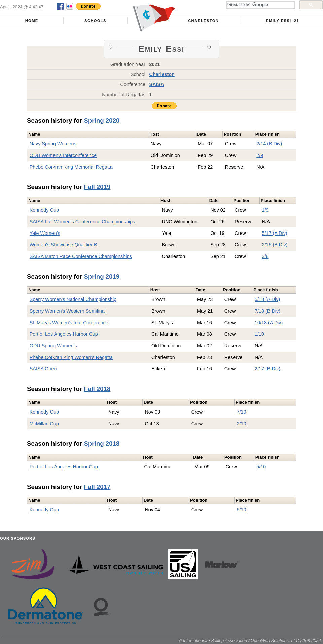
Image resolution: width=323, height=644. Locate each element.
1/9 (265, 210)
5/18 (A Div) (267, 299)
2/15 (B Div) (275, 245)
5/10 (261, 467)
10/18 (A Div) (269, 323)
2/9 (260, 155)
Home (32, 21)
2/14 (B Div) (269, 144)
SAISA (157, 84)
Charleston (203, 21)
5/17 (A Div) (274, 233)
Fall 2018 (97, 389)
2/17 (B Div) (267, 369)
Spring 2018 (102, 444)
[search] (260, 5)
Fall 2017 (97, 487)
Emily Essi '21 (283, 21)
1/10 (259, 334)
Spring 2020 (102, 121)
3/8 (265, 256)
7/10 (242, 412)
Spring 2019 (102, 276)
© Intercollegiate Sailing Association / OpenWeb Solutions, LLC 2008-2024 (250, 640)
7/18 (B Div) (267, 311)
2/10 (242, 424)
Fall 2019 (97, 187)
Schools (95, 21)
